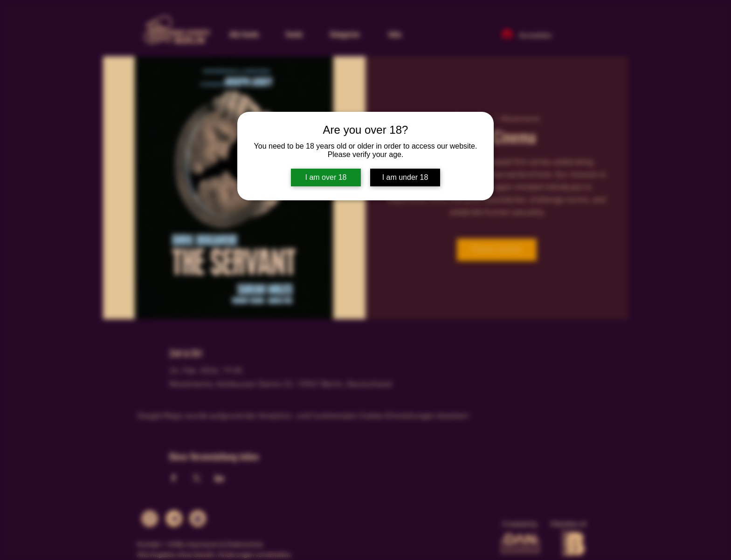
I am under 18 (405, 177)
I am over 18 (326, 177)
